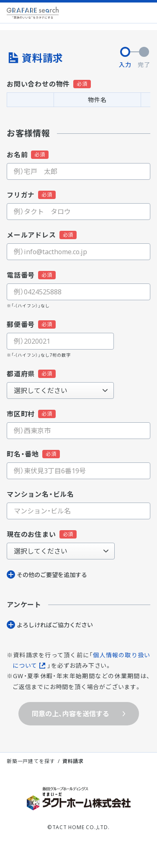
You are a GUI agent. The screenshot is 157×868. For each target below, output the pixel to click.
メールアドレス (31, 235)
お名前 (17, 155)
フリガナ (21, 195)
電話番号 (21, 275)
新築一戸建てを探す (31, 761)
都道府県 (21, 374)
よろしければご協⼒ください (55, 625)
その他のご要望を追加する (52, 575)
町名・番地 (23, 454)
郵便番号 (21, 324)
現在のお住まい (31, 534)
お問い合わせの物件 (38, 84)
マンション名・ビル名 (40, 494)
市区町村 (21, 414)
